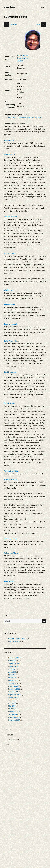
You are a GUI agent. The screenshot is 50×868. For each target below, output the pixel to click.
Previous (14, 25)
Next (39, 25)
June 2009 (12, 703)
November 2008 (14, 720)
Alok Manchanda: (11, 217)
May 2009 (12, 706)
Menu (43, 7)
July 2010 (12, 669)
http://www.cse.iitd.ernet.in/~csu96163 (23, 58)
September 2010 (14, 664)
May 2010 (12, 675)
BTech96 (9, 7)
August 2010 (13, 666)
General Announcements (17, 638)
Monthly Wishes (14, 641)
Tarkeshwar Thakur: (12, 553)
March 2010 (13, 678)
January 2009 (13, 714)
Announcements (13, 740)
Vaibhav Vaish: (10, 304)
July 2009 (12, 700)
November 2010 (14, 658)
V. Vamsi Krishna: (11, 480)
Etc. (8, 745)
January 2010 (13, 683)
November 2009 (14, 689)
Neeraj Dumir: (9, 140)
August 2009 (13, 698)
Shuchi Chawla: (10, 253)
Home (9, 730)
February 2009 (14, 712)
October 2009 (13, 692)
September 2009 (14, 695)
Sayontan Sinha (16, 751)
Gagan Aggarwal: (11, 324)
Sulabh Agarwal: (10, 372)
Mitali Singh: (9, 290)
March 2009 (13, 709)
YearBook (10, 735)
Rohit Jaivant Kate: (11, 471)
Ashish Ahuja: (9, 403)
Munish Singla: (10, 154)
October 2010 (13, 661)
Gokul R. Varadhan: (11, 341)
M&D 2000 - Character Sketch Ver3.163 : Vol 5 (25, 118)
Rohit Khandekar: (11, 539)
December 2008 (14, 717)
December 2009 (14, 686)
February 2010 (14, 681)
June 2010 (12, 672)
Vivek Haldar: (9, 581)
